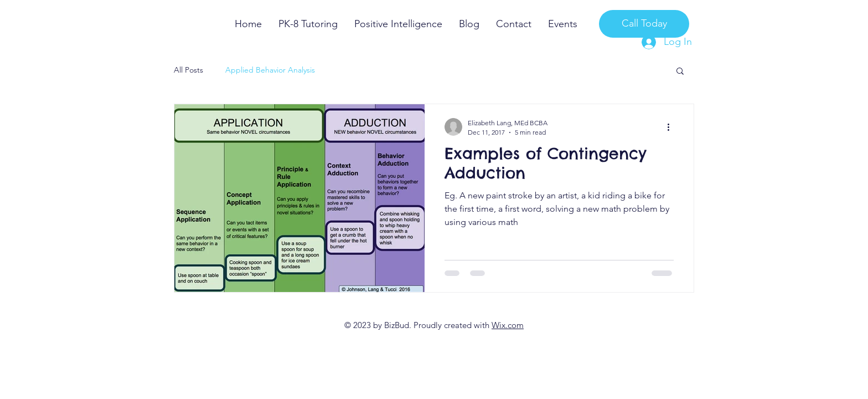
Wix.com (508, 325)
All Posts (188, 70)
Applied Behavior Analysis (270, 70)
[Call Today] (644, 24)
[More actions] (672, 127)
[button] (680, 72)
